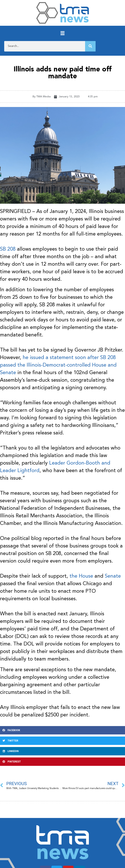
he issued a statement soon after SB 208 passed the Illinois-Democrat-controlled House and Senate (58, 365)
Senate (113, 576)
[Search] (90, 46)
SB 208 (8, 249)
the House (81, 576)
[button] (62, 33)
